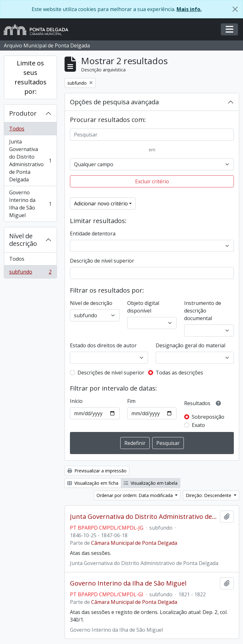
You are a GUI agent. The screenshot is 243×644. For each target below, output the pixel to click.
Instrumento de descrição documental (203, 311)
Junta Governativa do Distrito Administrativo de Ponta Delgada (30, 161)
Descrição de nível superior (102, 261)
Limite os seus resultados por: (31, 77)
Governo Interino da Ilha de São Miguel (30, 204)
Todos (17, 129)
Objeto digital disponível (143, 307)
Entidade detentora (93, 234)
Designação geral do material (190, 345)
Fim (131, 401)
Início (76, 401)
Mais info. (189, 9)
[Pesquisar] (152, 135)
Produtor (23, 113)
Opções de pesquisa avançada (114, 102)
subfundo (30, 273)
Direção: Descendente (209, 495)
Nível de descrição (23, 240)
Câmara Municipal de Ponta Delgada (134, 543)
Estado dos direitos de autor (103, 345)
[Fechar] (235, 9)
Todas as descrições (179, 373)
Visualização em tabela (151, 483)
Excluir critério (152, 181)
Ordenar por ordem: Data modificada (135, 495)
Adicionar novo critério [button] (101, 204)
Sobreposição (208, 417)
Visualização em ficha (93, 483)
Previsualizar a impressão (97, 471)
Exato (198, 425)
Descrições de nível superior (111, 373)
